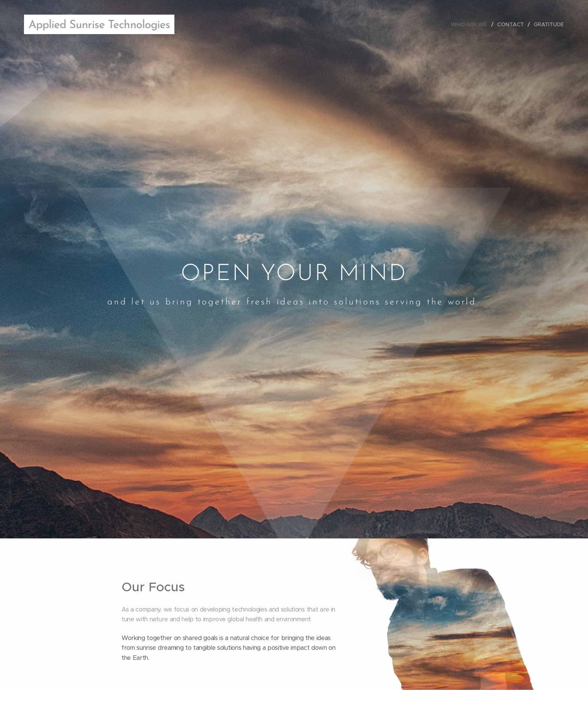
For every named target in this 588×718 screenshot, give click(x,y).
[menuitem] (472, 24)
